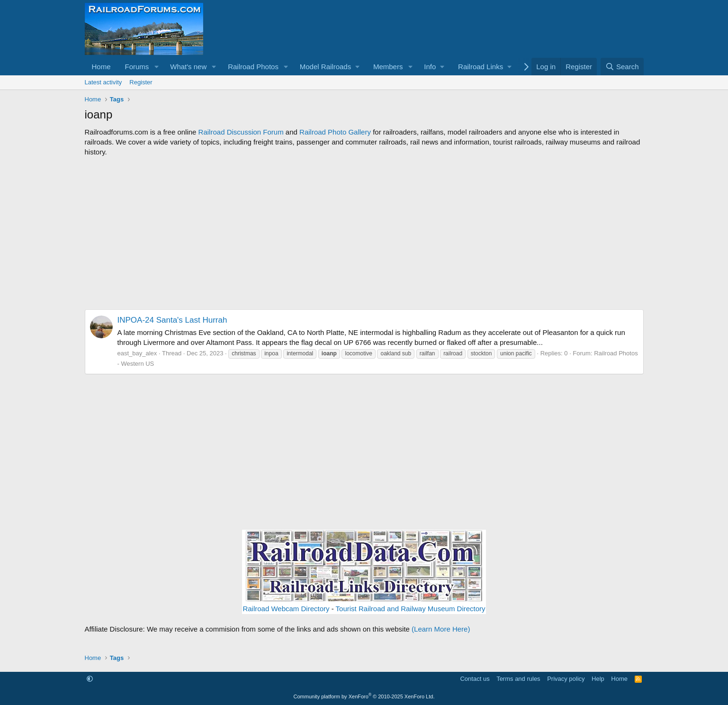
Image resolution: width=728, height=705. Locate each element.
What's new (188, 67)
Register (141, 82)
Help (598, 679)
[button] (156, 67)
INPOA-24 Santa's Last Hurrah (172, 320)
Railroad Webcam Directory (286, 609)
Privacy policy (566, 679)
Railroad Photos (253, 67)
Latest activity (103, 82)
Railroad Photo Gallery (335, 132)
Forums (137, 67)
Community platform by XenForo (364, 696)
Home (101, 67)
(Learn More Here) (441, 629)
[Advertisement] (364, 233)
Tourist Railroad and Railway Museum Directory (411, 609)
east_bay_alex (137, 353)
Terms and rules (518, 679)
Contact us (475, 679)
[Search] (622, 67)
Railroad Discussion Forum (241, 132)
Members (388, 67)
